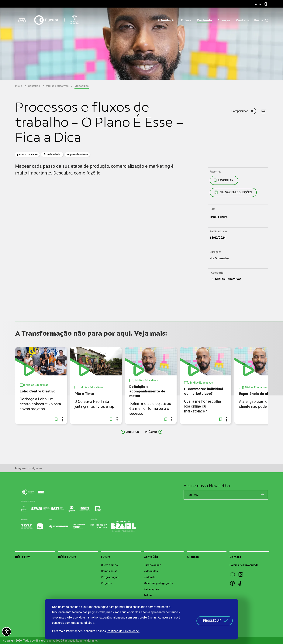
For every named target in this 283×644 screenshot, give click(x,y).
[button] (56, 419)
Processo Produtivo (27, 154)
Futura (186, 20)
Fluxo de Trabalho (52, 154)
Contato (242, 20)
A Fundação (166, 20)
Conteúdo (204, 20)
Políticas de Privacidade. (123, 631)
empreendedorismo (77, 154)
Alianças (224, 20)
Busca (259, 20)
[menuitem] (260, 4)
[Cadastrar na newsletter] (262, 495)
